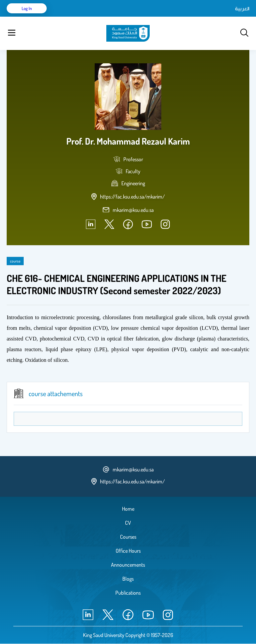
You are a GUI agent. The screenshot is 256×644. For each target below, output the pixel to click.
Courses (128, 537)
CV (128, 523)
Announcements (128, 565)
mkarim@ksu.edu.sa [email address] (133, 210)
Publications (128, 593)
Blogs (128, 579)
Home (128, 509)
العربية (242, 8)
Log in (27, 8)
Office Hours (128, 551)
